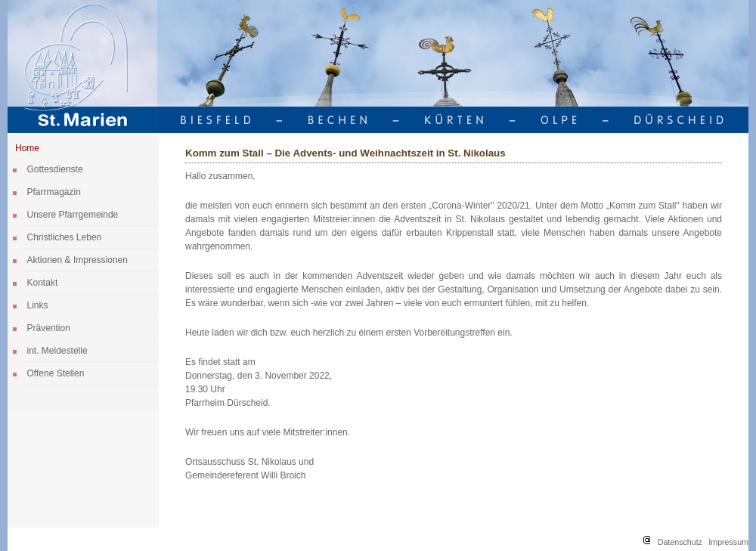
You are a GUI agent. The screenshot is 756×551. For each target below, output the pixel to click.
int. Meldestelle (57, 351)
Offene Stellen (56, 373)
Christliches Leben (65, 237)
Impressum (728, 542)
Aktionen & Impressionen (77, 260)
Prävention (49, 328)
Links (38, 305)
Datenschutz (680, 542)
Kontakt (43, 283)
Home (27, 148)
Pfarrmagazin (54, 192)
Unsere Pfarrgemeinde (73, 215)
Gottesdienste (55, 169)
